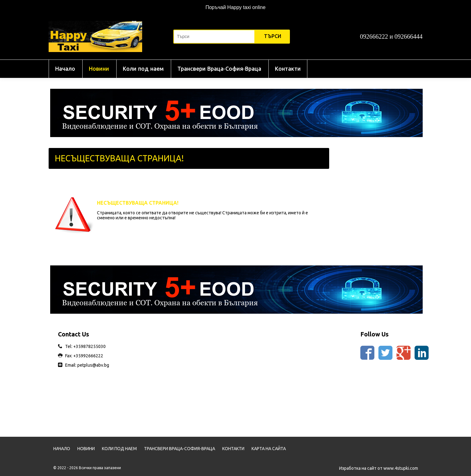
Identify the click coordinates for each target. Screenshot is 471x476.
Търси (273, 36)
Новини (99, 69)
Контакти (288, 69)
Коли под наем (143, 69)
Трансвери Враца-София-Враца (219, 69)
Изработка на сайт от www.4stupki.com (379, 468)
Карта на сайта (269, 449)
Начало (65, 69)
